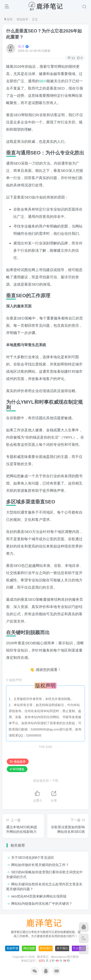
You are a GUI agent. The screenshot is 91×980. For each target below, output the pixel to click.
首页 (8, 19)
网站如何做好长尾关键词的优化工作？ (40, 865)
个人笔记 (79, 948)
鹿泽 (21, 46)
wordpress (60, 957)
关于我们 (62, 948)
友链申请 (12, 948)
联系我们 (46, 948)
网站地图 (29, 948)
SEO (43, 81)
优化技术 (22, 19)
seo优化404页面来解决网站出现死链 (39, 896)
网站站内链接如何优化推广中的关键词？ (42, 904)
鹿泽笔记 (43, 957)
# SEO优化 (17, 769)
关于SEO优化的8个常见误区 (33, 858)
